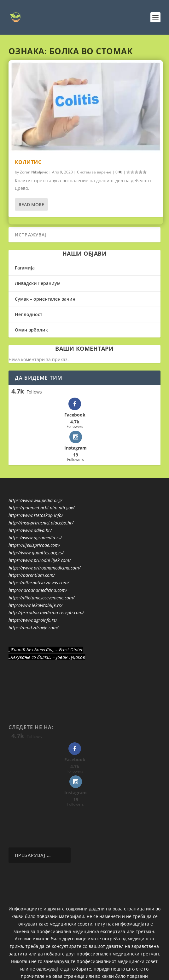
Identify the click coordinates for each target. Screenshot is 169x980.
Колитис (28, 162)
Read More (31, 204)
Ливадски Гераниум (38, 283)
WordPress (130, 964)
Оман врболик (31, 330)
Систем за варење (94, 172)
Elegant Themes (72, 964)
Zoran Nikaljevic (34, 172)
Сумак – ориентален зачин (45, 299)
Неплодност (29, 314)
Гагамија (25, 268)
